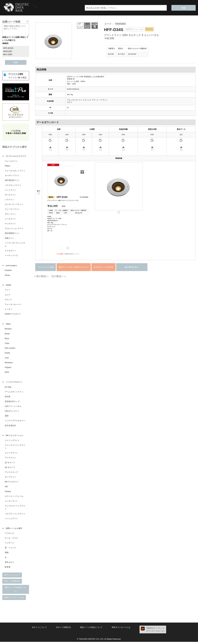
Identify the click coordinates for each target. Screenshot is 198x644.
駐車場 (8, 569)
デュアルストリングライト (15, 509)
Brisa (7, 340)
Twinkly (8, 493)
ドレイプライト (11, 455)
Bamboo (8, 330)
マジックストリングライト (15, 448)
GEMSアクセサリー (13, 315)
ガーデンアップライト (14, 205)
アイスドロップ (11, 474)
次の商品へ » (59, 276)
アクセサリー (10, 251)
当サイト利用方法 (12, 583)
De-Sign (8, 389)
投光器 (8, 398)
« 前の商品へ (41, 276)
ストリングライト (12, 442)
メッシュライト (11, 520)
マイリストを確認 (16, 74)
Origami (8, 369)
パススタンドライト (13, 186)
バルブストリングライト (15, 516)
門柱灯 (8, 166)
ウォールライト (11, 161)
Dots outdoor (10, 349)
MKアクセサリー (12, 484)
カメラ (8, 296)
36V (6, 488)
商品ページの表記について (16, 591)
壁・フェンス (10, 550)
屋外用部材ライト (12, 234)
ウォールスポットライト (15, 171)
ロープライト (10, 479)
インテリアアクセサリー (15, 422)
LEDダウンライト (12, 413)
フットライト (10, 190)
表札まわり (9, 564)
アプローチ (9, 535)
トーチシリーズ (11, 256)
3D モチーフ (10, 469)
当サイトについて (12, 577)
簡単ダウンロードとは (14, 600)
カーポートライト (12, 176)
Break (7, 335)
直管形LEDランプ (12, 403)
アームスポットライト (14, 393)
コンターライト (11, 503)
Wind (7, 373)
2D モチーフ (10, 464)
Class (7, 345)
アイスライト (10, 460)
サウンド (9, 301)
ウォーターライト (12, 209)
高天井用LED (10, 427)
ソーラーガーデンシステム (15, 245)
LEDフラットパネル (13, 408)
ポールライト (10, 195)
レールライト (10, 219)
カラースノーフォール (14, 498)
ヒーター (9, 310)
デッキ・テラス (11, 540)
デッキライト (10, 224)
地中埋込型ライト (12, 181)
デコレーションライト (14, 229)
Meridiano (9, 364)
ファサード (9, 545)
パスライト (9, 200)
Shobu (8, 276)
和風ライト (9, 238)
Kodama (8, 271)
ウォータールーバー (13, 305)
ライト (8, 291)
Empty (7, 354)
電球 (7, 417)
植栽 (7, 555)
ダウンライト (10, 214)
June (7, 359)
